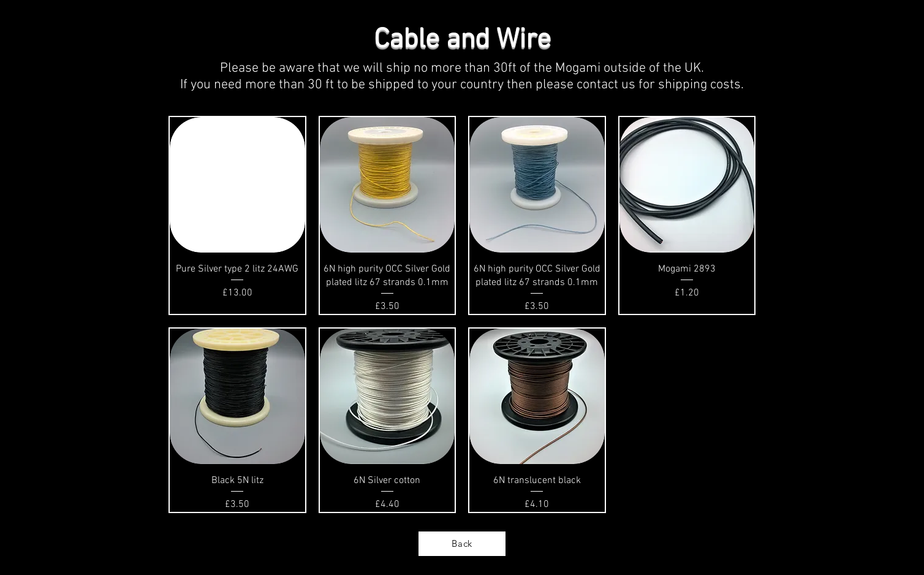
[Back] (462, 544)
